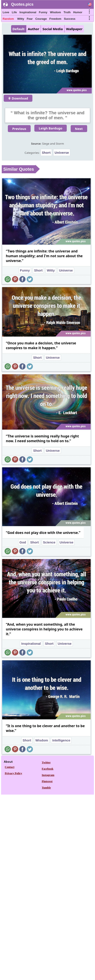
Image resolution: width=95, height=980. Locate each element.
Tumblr (46, 788)
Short (46, 152)
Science (49, 542)
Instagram (48, 775)
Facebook (47, 769)
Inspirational (28, 12)
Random (8, 19)
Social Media (52, 29)
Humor (78, 12)
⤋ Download (18, 98)
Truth (67, 12)
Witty (21, 19)
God (23, 542)
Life (14, 12)
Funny (43, 12)
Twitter (46, 762)
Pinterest (47, 781)
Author (33, 29)
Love (6, 12)
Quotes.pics (22, 4)
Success (70, 19)
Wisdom (55, 12)
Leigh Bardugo (50, 128)
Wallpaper (74, 29)
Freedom (55, 19)
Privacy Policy (13, 773)
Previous (19, 129)
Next (79, 129)
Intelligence (61, 740)
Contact (10, 767)
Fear (30, 19)
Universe (62, 152)
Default (19, 29)
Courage (41, 19)
